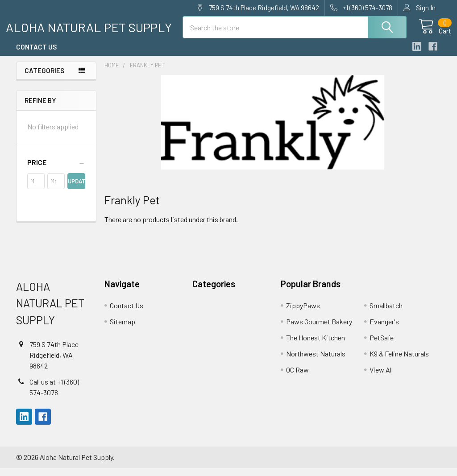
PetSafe (382, 345)
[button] (56, 170)
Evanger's (384, 329)
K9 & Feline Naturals (399, 361)
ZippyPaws (303, 313)
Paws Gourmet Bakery (319, 329)
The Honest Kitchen (316, 345)
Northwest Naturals (316, 361)
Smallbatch (386, 313)
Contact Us (36, 55)
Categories (44, 78)
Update (76, 189)
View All (381, 377)
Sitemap (123, 329)
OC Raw (297, 377)
